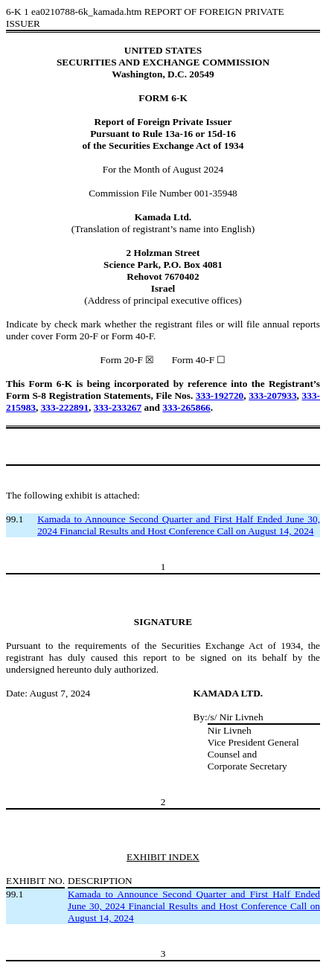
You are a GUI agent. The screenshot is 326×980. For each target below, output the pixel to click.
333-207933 (272, 395)
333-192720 (220, 395)
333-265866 (186, 407)
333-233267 (118, 407)
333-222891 (65, 407)
